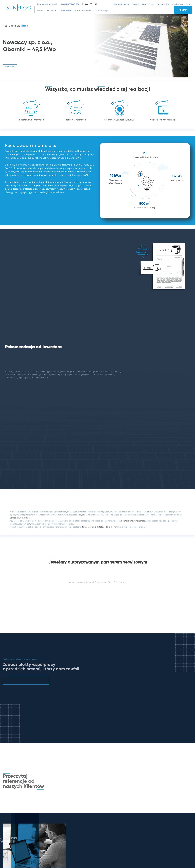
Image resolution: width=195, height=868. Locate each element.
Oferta (52, 10)
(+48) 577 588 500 (70, 4)
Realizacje (103, 11)
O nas (151, 4)
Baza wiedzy (163, 4)
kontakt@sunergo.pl (47, 4)
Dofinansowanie (85, 10)
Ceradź (13, 518)
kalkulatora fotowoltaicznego (132, 521)
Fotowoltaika (10, 66)
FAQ (144, 4)
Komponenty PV (121, 4)
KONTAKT (183, 10)
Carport (135, 4)
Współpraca (177, 4)
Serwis (189, 4)
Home (40, 11)
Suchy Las (25, 518)
